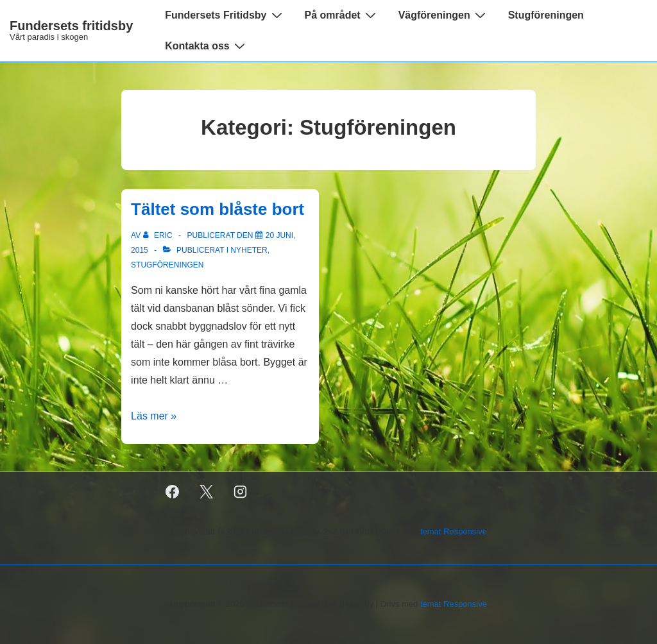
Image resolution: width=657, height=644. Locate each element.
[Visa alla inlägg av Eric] (159, 235)
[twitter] (207, 492)
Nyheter (249, 250)
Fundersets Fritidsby (225, 15)
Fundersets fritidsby (71, 26)
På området (342, 15)
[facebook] (173, 492)
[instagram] (241, 492)
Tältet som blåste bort (218, 209)
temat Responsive (454, 531)
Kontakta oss (206, 46)
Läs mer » (154, 416)
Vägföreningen (444, 15)
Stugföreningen (546, 15)
